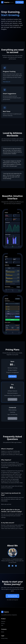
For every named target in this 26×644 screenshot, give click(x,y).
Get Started (20, 2)
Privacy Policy (4, 638)
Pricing (3, 623)
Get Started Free (12, 596)
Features (3, 621)
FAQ (2, 625)
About (3, 632)
